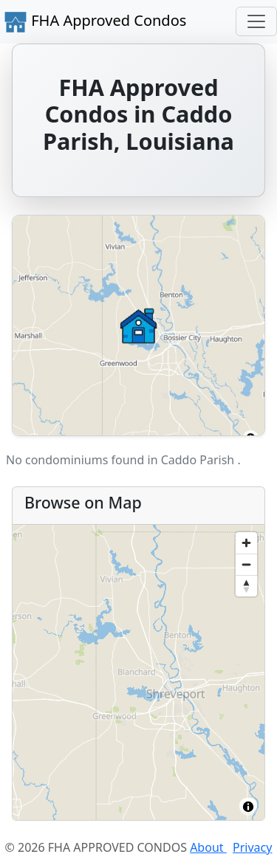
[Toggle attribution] (248, 807)
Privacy (252, 847)
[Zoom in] (246, 543)
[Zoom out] (246, 564)
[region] (138, 672)
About (208, 847)
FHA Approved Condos (95, 22)
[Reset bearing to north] (246, 586)
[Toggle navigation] (256, 21)
